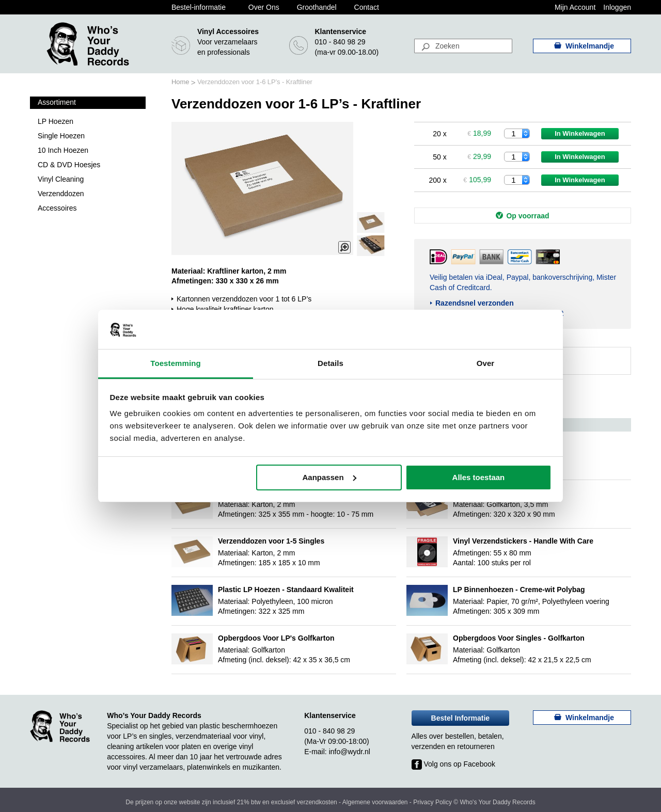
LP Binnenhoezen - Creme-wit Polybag (519, 590)
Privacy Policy (432, 802)
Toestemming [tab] (176, 363)
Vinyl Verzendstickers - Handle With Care (523, 541)
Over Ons (264, 7)
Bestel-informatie (199, 7)
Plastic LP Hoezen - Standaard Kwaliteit (286, 590)
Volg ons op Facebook (453, 764)
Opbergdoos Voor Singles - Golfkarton (519, 638)
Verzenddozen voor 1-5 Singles (271, 541)
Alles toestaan (479, 477)
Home (181, 82)
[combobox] (463, 46)
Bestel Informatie (461, 718)
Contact (367, 7)
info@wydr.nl (350, 752)
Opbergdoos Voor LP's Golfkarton (276, 638)
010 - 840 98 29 (340, 42)
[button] (371, 246)
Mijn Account (575, 7)
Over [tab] (486, 363)
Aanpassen (329, 477)
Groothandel (317, 7)
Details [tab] (330, 363)
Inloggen (617, 7)
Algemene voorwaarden (375, 802)
